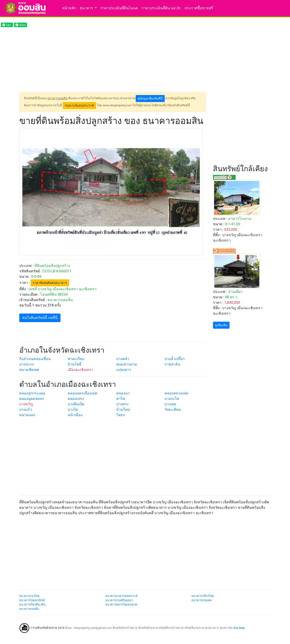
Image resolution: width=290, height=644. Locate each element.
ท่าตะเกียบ (76, 359)
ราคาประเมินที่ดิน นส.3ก (161, 8)
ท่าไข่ (121, 399)
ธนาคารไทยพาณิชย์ (32, 600)
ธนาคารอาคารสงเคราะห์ (121, 596)
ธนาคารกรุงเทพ (201, 600)
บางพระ (123, 404)
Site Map (239, 628)
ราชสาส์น (172, 364)
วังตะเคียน (173, 410)
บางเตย (170, 404)
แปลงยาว (124, 370)
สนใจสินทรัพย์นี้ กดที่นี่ (40, 318)
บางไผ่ (73, 410)
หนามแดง (27, 415)
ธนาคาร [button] (87, 8)
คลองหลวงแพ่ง (176, 393)
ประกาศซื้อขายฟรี (199, 8)
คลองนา (123, 393)
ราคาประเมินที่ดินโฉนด (119, 8)
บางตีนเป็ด (76, 404)
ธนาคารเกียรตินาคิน (32, 605)
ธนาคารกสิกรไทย (203, 596)
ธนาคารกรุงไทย (29, 596)
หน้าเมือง (75, 415)
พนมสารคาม (127, 364)
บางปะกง (27, 364)
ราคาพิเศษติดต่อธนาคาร (50, 283)
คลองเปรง (76, 399)
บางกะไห (172, 399)
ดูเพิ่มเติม (221, 325)
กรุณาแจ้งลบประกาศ (79, 105)
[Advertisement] (113, 60)
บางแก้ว (26, 410)
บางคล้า (123, 359)
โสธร (121, 415)
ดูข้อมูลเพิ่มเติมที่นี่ (150, 98)
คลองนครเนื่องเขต (82, 393)
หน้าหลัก (69, 8)
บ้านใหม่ (123, 410)
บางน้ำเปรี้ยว (175, 359)
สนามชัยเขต (29, 370)
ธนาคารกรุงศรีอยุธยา (119, 600)
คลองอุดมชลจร (32, 399)
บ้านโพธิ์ (75, 364)
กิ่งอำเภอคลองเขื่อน (35, 359)
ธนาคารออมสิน (29, 609)
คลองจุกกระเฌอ (32, 393)
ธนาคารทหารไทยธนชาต (121, 605)
